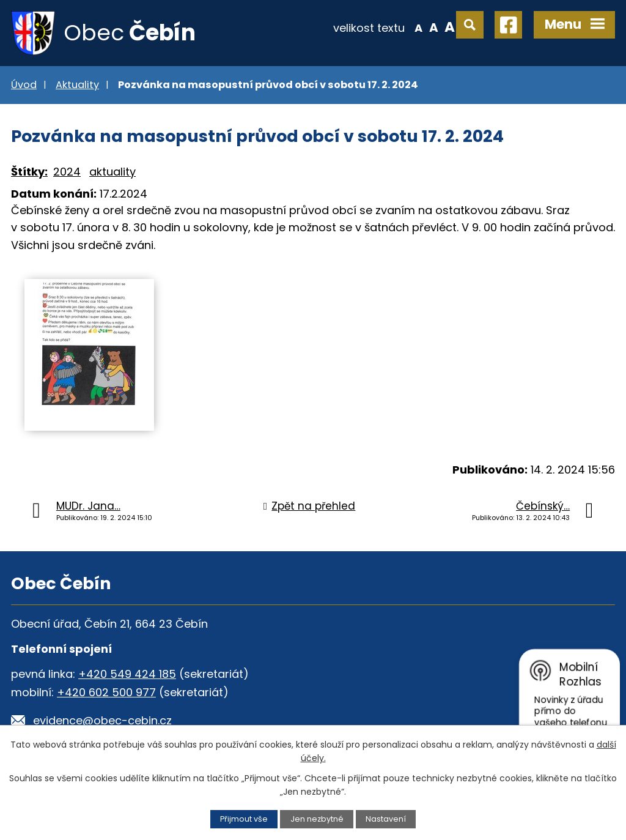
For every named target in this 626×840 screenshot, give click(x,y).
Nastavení (386, 819)
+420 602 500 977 (106, 692)
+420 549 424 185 (127, 674)
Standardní (434, 27)
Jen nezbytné (317, 819)
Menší (418, 27)
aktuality (112, 172)
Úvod (24, 85)
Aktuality (77, 85)
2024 (67, 172)
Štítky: (29, 172)
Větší (450, 27)
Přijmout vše (244, 819)
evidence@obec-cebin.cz (102, 720)
